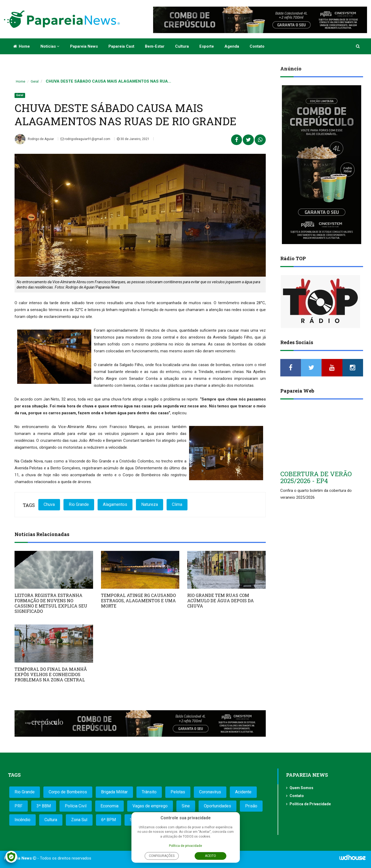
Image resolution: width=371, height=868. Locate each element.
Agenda (232, 46)
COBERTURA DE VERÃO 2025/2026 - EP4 (316, 477)
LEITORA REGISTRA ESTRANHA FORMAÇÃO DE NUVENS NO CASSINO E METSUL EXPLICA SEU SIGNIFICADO (51, 603)
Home (22, 46)
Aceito (210, 856)
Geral (35, 81)
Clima (177, 504)
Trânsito (149, 792)
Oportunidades (217, 806)
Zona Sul (79, 820)
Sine (186, 806)
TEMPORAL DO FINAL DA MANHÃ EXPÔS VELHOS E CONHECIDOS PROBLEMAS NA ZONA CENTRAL (51, 674)
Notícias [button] (50, 46)
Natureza (150, 504)
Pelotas (178, 792)
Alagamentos (115, 504)
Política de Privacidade (310, 804)
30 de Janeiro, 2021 (133, 139)
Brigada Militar (114, 792)
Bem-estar (155, 46)
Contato (257, 46)
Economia (109, 806)
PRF (19, 806)
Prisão (251, 806)
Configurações (162, 856)
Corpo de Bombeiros (68, 792)
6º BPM (109, 820)
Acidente (243, 792)
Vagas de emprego (150, 806)
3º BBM (44, 806)
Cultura (182, 46)
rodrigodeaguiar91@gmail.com (85, 139)
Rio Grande (79, 504)
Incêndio (22, 820)
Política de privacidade (185, 846)
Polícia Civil (76, 806)
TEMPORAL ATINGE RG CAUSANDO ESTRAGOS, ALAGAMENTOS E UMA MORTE (138, 601)
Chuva (49, 504)
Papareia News (84, 46)
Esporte (207, 46)
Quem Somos (301, 788)
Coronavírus (210, 792)
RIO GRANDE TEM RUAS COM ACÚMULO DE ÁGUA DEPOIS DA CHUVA (221, 601)
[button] (358, 46)
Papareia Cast (121, 46)
